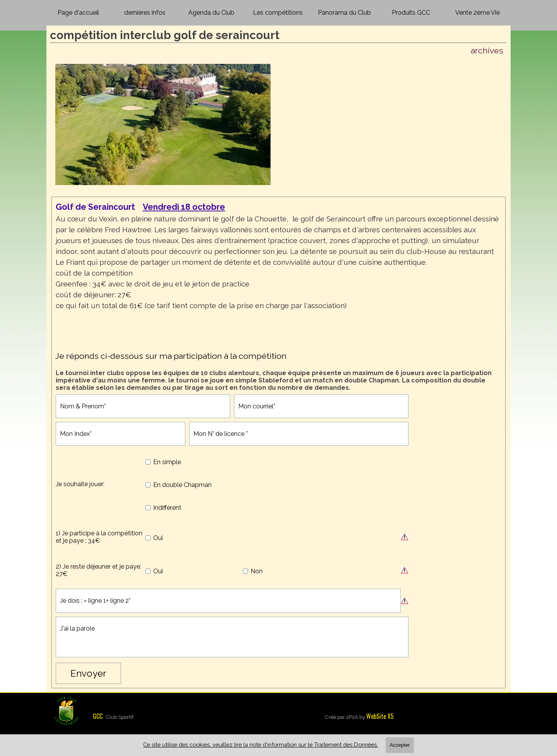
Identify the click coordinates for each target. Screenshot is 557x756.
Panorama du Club (344, 13)
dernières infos (145, 13)
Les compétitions (278, 13)
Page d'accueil (78, 13)
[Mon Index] (121, 434)
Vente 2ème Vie (478, 13)
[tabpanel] (279, 272)
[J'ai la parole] (232, 637)
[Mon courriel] (321, 406)
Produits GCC (411, 13)
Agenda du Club (211, 13)
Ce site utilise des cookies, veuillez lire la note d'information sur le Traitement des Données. (261, 745)
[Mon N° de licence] (299, 434)
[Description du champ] (405, 537)
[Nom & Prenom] (143, 406)
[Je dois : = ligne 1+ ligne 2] (228, 601)
